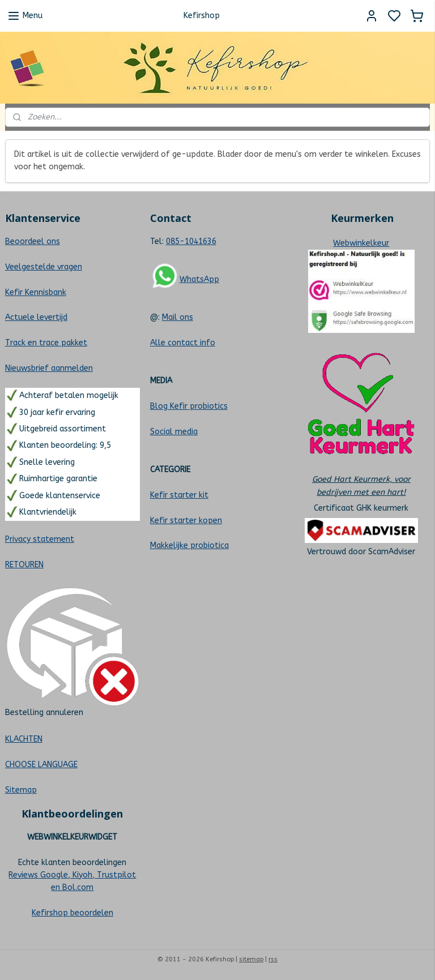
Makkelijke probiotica (189, 545)
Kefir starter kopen (186, 521)
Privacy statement (40, 539)
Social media (174, 432)
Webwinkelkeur (361, 243)
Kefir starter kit (179, 495)
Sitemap (21, 790)
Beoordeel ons (33, 241)
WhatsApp (199, 279)
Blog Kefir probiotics (189, 406)
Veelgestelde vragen (44, 267)
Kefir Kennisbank (36, 292)
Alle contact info (183, 343)
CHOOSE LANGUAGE (41, 765)
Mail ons (178, 317)
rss (273, 959)
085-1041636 (191, 241)
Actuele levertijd (36, 317)
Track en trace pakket (46, 343)
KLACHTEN (24, 739)
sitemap (251, 959)
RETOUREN (24, 565)
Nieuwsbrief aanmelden (49, 368)
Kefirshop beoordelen (72, 913)
